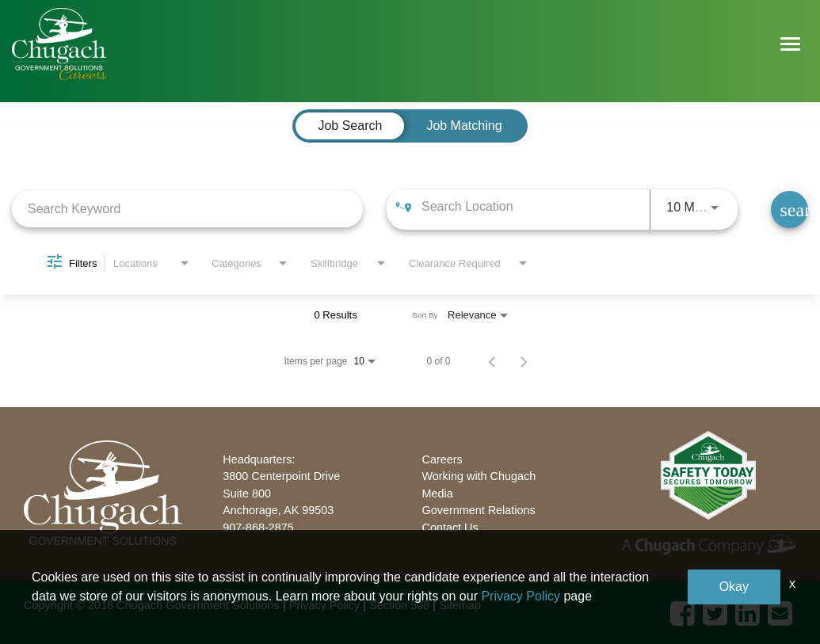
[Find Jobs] (789, 210)
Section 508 (399, 605)
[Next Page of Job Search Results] (524, 361)
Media (438, 493)
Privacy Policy (325, 605)
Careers (442, 459)
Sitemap (460, 605)
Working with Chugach (479, 476)
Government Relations (479, 510)
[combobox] (187, 209)
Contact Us (450, 528)
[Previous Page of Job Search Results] (492, 361)
